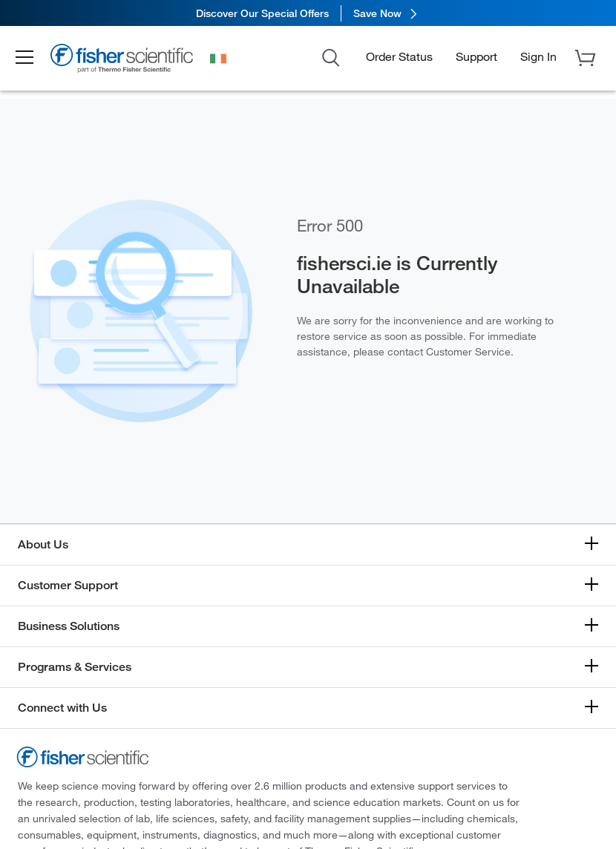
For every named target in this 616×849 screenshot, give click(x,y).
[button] (31, 58)
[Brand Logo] (130, 61)
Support (476, 56)
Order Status (399, 56)
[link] (308, 13)
